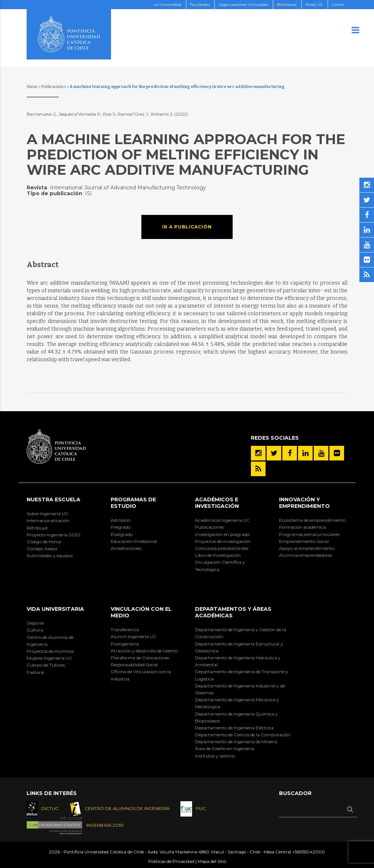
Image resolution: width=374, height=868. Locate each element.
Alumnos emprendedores (306, 555)
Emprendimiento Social (304, 541)
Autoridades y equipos (50, 555)
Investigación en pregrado (222, 534)
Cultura (35, 630)
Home (32, 87)
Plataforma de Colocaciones (140, 658)
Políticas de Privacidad (171, 861)
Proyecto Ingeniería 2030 (54, 535)
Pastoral (35, 672)
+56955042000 (309, 852)
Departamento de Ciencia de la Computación (243, 735)
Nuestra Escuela (54, 499)
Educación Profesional (134, 541)
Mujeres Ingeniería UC (49, 658)
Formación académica (302, 527)
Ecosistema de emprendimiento (312, 520)
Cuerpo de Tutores (46, 665)
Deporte (35, 623)
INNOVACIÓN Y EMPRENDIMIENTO (304, 503)
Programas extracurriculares (309, 534)
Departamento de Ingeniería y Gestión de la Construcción (241, 633)
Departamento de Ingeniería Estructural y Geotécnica (239, 647)
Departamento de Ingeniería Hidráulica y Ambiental (238, 661)
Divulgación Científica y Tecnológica (220, 566)
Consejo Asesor (42, 549)
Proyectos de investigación (223, 541)
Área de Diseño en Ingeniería (225, 749)
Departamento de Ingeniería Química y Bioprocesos (236, 717)
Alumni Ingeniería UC (133, 636)
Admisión (121, 520)
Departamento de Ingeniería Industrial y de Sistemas (240, 689)
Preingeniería (125, 644)
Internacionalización (48, 520)
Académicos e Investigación (217, 503)
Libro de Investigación (218, 555)
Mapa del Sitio (212, 861)
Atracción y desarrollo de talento (144, 651)
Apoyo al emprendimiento (307, 548)
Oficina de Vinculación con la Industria (141, 675)
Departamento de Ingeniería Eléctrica (234, 728)
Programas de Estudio (133, 503)
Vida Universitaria (55, 609)
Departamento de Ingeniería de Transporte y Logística (242, 675)
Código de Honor (44, 542)
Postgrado (122, 534)
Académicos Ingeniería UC (222, 520)
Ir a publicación (187, 227)
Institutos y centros (215, 756)
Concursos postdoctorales (222, 548)
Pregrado (121, 527)
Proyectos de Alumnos (50, 651)
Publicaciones (54, 87)
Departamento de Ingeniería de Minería (236, 742)
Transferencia (125, 630)
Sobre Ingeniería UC (47, 514)
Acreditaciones (126, 548)
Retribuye (37, 528)
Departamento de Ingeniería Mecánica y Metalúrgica (237, 703)
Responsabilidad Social (134, 665)
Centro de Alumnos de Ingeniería (50, 641)
